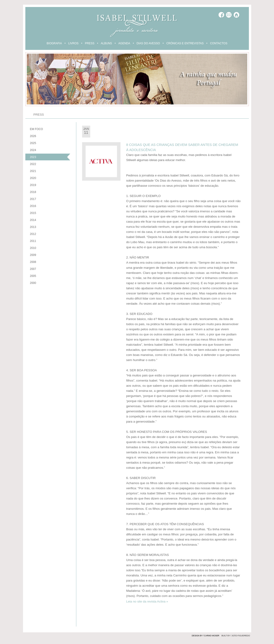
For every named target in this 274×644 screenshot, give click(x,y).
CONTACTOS (219, 43)
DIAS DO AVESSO (148, 43)
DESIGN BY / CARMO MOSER (205, 636)
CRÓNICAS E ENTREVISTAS (185, 43)
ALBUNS (106, 43)
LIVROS (73, 43)
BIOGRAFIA (54, 43)
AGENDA (124, 43)
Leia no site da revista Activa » (147, 601)
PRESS (90, 43)
